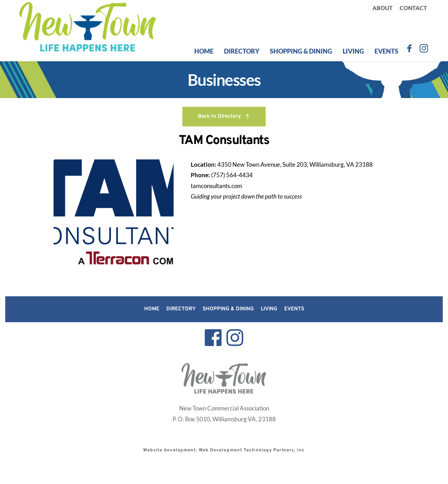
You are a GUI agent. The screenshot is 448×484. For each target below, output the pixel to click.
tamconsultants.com (216, 186)
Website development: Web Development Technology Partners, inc (224, 450)
